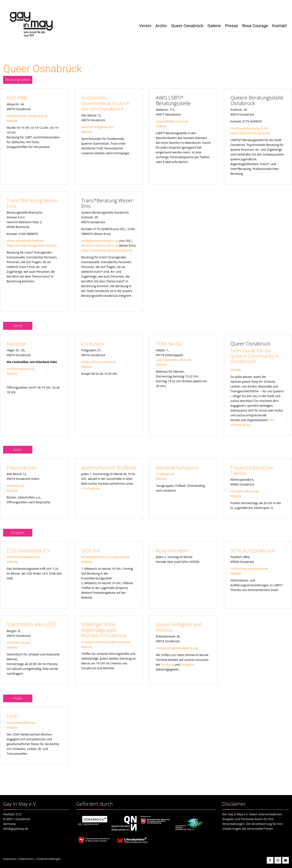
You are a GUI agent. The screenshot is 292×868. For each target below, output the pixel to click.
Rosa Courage (255, 26)
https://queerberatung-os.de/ (250, 133)
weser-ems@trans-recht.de (25, 241)
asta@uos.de (15, 486)
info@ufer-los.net (18, 643)
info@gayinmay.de (16, 829)
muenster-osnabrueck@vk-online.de (106, 642)
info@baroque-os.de (21, 369)
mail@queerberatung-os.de (249, 128)
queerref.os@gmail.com (98, 127)
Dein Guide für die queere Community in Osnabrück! (255, 356)
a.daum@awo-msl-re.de (172, 121)
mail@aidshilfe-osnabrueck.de (27, 116)
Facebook (167, 665)
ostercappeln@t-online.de (173, 360)
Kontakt (279, 26)
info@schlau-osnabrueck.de (249, 569)
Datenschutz (26, 859)
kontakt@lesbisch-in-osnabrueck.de (106, 557)
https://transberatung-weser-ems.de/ (32, 245)
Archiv (161, 26)
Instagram (188, 665)
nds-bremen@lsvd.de (21, 723)
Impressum (10, 859)
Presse (232, 26)
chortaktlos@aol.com (245, 491)
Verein (145, 26)
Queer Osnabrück (187, 26)
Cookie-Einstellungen (48, 859)
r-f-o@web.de (91, 488)
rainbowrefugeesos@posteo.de (177, 648)
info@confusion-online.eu (99, 362)
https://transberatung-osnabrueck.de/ (107, 250)
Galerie (214, 26)
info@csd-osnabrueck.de (23, 557)
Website (12, 121)
